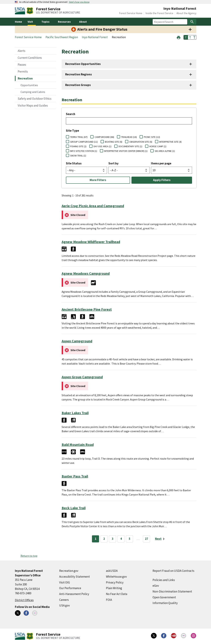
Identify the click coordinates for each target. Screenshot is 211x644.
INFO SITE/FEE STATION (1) (84, 151)
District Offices (24, 600)
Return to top (29, 556)
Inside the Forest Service (159, 13)
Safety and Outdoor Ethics (35, 99)
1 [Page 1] (96, 539)
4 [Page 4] (121, 539)
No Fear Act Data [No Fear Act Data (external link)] (117, 594)
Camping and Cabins (33, 92)
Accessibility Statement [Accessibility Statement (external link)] (74, 577)
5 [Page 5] (130, 539)
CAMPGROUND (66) (104, 137)
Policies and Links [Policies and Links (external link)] (164, 580)
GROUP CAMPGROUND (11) (84, 142)
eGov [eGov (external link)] (156, 586)
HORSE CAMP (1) (158, 146)
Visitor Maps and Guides (33, 105)
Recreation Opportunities (83, 64)
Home (18, 22)
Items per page (161, 163)
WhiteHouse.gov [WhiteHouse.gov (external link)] (116, 577)
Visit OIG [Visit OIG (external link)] (64, 582)
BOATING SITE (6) (114, 142)
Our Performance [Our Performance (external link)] (70, 588)
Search (71, 114)
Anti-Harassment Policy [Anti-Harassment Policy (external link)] (74, 594)
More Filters (98, 180)
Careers (64, 600)
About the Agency (186, 13)
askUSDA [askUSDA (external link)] (112, 571)
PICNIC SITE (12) (152, 137)
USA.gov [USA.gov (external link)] (64, 605)
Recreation (25, 78)
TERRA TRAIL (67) (79, 137)
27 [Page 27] (147, 539)
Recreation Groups (78, 85)
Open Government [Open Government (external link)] (164, 597)
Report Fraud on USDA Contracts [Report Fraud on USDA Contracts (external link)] (173, 571)
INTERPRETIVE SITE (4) (170, 142)
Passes (22, 65)
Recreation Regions (78, 74)
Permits (23, 71)
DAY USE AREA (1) (102, 146)
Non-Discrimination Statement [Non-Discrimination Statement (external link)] (172, 591)
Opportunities (29, 85)
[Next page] (160, 539)
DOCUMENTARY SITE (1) (130, 146)
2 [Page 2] (104, 539)
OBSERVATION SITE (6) (141, 142)
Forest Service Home (131, 13)
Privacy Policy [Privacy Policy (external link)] (115, 582)
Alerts (22, 51)
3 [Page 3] (113, 539)
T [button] (186, 37)
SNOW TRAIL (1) (78, 156)
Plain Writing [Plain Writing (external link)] (114, 588)
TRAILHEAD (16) (129, 137)
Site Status (74, 163)
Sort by (113, 163)
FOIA (109, 600)
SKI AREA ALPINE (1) (165, 151)
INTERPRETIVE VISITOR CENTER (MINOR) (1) (126, 151)
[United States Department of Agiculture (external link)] (21, 11)
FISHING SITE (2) (78, 146)
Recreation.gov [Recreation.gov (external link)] (69, 571)
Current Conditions (30, 58)
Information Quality (165, 603)
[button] (179, 37)
